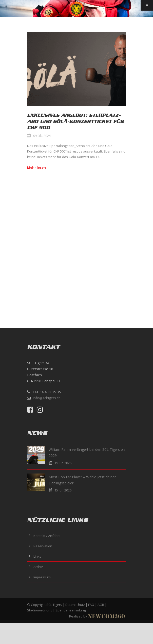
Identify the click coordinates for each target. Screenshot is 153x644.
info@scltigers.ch (47, 398)
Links (37, 556)
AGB (101, 605)
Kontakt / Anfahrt (47, 536)
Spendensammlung (71, 610)
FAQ (91, 605)
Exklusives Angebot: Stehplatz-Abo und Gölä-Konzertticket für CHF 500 (75, 121)
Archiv (38, 567)
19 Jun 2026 (63, 463)
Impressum (42, 577)
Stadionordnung (40, 610)
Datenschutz (75, 605)
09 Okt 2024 (42, 136)
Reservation (43, 546)
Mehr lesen (36, 167)
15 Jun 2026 (63, 490)
